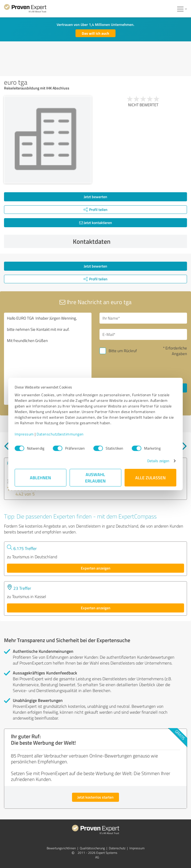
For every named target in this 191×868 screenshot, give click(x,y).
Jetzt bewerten (95, 197)
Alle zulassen (150, 478)
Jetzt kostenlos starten (95, 797)
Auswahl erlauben (96, 478)
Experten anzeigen (96, 568)
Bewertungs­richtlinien (61, 848)
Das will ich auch (96, 33)
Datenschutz (117, 848)
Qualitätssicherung (92, 848)
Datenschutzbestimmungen (60, 434)
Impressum (24, 434)
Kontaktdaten (129, 241)
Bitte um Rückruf (123, 351)
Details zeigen (158, 461)
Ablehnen (41, 478)
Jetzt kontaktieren (96, 223)
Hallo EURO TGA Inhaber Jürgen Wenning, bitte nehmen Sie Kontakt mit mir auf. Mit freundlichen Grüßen (48, 359)
